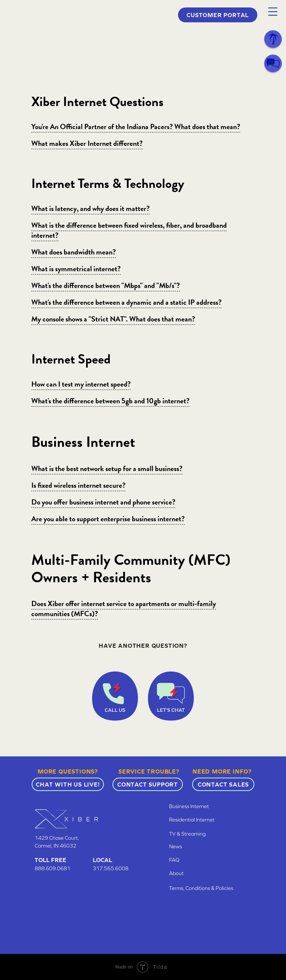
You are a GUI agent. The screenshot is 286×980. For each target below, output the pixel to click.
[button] (273, 12)
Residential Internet (192, 820)
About (176, 873)
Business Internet (189, 806)
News (176, 846)
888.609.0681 (53, 868)
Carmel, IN (47, 846)
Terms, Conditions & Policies (201, 888)
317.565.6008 (111, 868)
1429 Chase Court (56, 838)
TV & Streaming (187, 834)
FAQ (174, 860)
